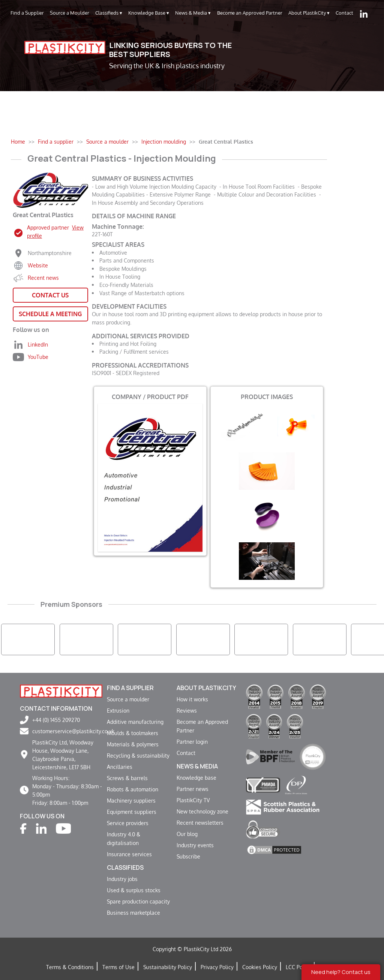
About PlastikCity (309, 13)
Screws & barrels (127, 778)
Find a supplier (130, 688)
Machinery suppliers (131, 800)
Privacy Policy (217, 967)
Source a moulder (128, 699)
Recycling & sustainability (138, 755)
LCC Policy (298, 967)
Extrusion (118, 710)
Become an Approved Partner (250, 13)
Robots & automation (133, 789)
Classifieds (109, 13)
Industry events (195, 845)
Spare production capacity (138, 901)
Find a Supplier (27, 13)
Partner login (192, 741)
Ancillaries (120, 767)
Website (38, 265)
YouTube (38, 357)
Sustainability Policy (168, 967)
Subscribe (188, 856)
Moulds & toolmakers (133, 733)
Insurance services (129, 854)
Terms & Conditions (70, 967)
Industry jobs (122, 879)
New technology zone (202, 811)
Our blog (187, 834)
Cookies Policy (260, 967)
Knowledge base (196, 777)
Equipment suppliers (132, 812)
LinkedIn (38, 344)
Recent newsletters (200, 822)
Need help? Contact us (341, 972)
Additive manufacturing (135, 722)
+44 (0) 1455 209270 (56, 720)
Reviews (187, 710)
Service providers (128, 823)
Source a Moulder (70, 13)
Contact (344, 13)
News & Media (193, 13)
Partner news (193, 789)
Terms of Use (118, 967)
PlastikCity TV (193, 800)
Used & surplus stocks (134, 890)
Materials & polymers (133, 744)
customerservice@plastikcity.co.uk (73, 731)
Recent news (43, 278)
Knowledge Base (149, 13)
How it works (192, 699)
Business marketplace (133, 912)
